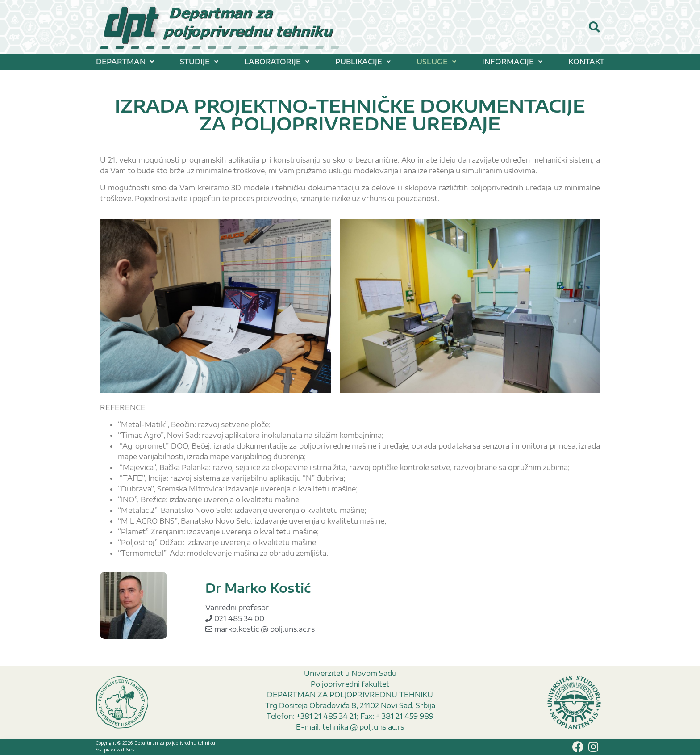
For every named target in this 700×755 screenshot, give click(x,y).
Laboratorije (277, 62)
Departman (125, 62)
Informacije (512, 62)
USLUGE (436, 62)
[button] (125, 62)
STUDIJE (199, 62)
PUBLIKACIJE (363, 62)
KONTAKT (586, 62)
